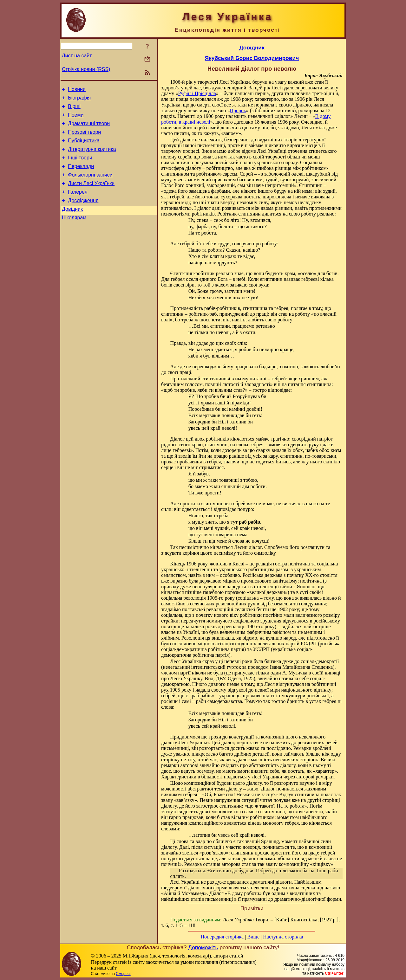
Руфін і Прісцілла (197, 93)
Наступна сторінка (283, 937)
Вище (253, 937)
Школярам (74, 233)
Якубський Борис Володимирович (252, 58)
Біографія (79, 100)
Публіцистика (84, 147)
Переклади (81, 176)
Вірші (74, 109)
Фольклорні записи (90, 185)
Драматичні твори (89, 128)
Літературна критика (92, 157)
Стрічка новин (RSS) (86, 69)
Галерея (78, 204)
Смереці (123, 974)
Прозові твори (84, 138)
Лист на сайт (77, 56)
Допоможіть (203, 947)
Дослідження (83, 214)
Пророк (238, 110)
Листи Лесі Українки (91, 195)
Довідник (72, 223)
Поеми (76, 119)
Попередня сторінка (222, 937)
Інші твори (80, 166)
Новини (77, 90)
